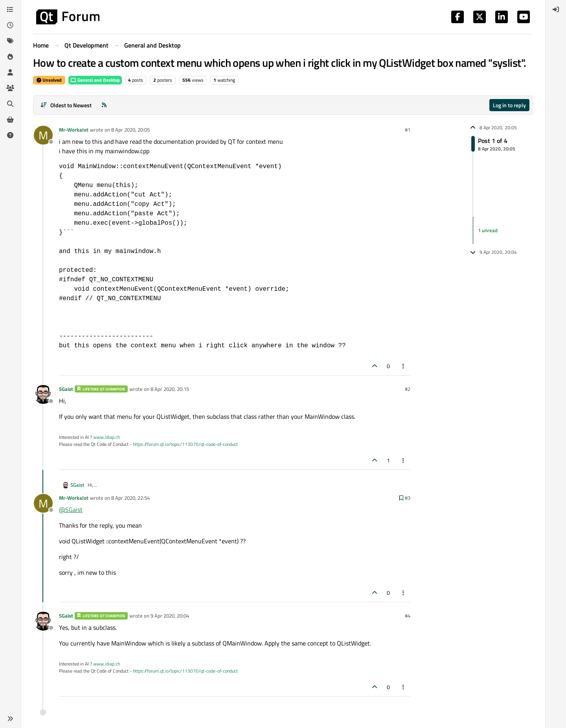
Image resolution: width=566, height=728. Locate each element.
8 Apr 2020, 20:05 (130, 130)
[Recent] (10, 25)
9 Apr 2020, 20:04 (170, 616)
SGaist (66, 389)
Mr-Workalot (74, 130)
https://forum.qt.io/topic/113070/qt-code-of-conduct (185, 444)
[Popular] (10, 57)
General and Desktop (95, 80)
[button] (10, 719)
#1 (408, 130)
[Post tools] (404, 366)
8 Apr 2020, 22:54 (130, 498)
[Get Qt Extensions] (10, 119)
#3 (408, 498)
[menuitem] (556, 9)
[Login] (556, 9)
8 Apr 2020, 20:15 (170, 389)
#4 (408, 616)
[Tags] (10, 41)
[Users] (10, 72)
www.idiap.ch (107, 437)
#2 (408, 389)
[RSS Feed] (104, 105)
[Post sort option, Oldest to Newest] (66, 105)
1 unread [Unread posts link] (488, 230)
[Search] (10, 104)
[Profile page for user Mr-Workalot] (43, 135)
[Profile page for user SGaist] (43, 394)
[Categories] (10, 9)
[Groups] (10, 88)
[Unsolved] (10, 135)
